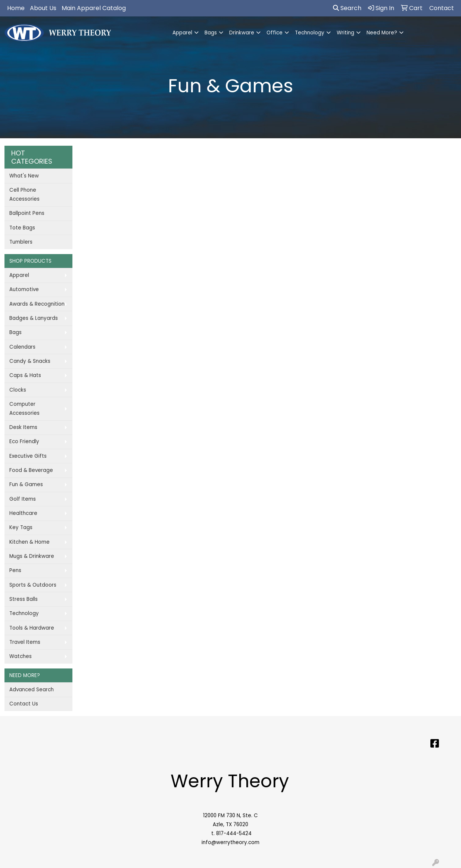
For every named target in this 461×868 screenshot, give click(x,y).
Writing (345, 33)
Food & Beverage (31, 470)
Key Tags (21, 527)
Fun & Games (26, 484)
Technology (310, 33)
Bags (211, 33)
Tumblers (21, 242)
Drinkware (242, 33)
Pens (15, 570)
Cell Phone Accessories (24, 194)
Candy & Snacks (30, 361)
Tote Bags (22, 228)
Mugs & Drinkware (32, 556)
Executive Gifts (28, 456)
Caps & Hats (25, 375)
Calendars (22, 347)
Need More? (382, 33)
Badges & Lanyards (34, 318)
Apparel (182, 33)
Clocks (18, 390)
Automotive (24, 289)
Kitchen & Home (29, 542)
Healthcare (23, 513)
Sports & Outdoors (33, 585)
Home (16, 8)
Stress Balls (24, 599)
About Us (43, 8)
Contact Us (24, 704)
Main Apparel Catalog (94, 8)
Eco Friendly (24, 441)
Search (347, 8)
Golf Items (23, 499)
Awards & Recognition (37, 304)
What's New (24, 176)
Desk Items (23, 427)
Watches (21, 656)
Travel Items (25, 642)
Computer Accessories (24, 409)
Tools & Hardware (32, 628)
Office (275, 33)
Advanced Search (32, 690)
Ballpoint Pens (27, 213)
